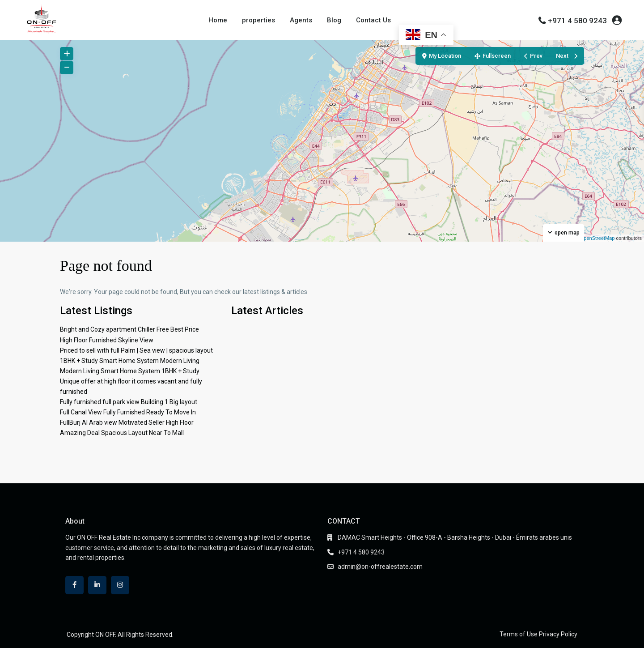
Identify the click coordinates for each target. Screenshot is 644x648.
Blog (334, 20)
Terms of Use (519, 634)
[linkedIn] (97, 585)
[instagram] (120, 585)
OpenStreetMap (597, 238)
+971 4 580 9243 (577, 21)
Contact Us (373, 20)
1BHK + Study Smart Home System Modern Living (130, 361)
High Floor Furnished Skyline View (107, 340)
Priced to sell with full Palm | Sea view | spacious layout (136, 350)
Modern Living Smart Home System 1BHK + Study (130, 371)
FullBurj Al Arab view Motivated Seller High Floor (127, 422)
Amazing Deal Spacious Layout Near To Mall (122, 433)
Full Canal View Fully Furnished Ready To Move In (128, 412)
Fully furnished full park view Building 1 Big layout (129, 402)
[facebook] (74, 585)
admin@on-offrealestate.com (380, 567)
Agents (301, 20)
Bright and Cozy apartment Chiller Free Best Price (129, 329)
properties (258, 20)
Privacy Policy (558, 634)
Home (218, 20)
